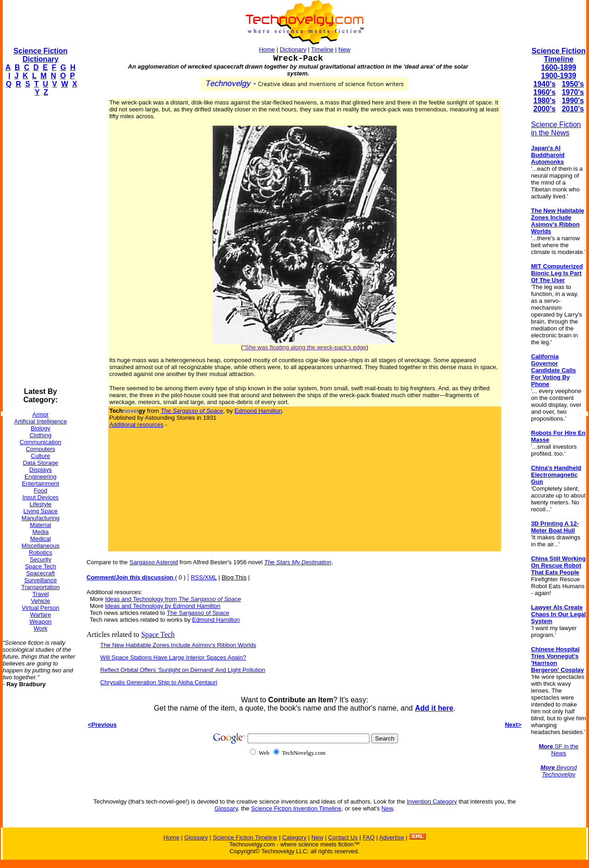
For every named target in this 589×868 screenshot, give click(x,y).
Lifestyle (40, 504)
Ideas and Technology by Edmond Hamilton (163, 606)
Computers (40, 449)
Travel (40, 594)
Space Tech (40, 566)
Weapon (40, 622)
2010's (573, 109)
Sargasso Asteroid (154, 562)
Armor (40, 414)
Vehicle (40, 601)
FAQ (369, 837)
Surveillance (41, 580)
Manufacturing (40, 518)
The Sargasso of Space (198, 613)
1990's (573, 101)
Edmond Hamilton (258, 411)
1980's (544, 101)
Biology (41, 428)
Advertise (392, 837)
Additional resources (136, 425)
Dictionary (293, 49)
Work (40, 628)
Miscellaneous (40, 546)
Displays (40, 470)
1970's (573, 92)
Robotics (41, 553)
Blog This (234, 577)
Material (40, 525)
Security (41, 559)
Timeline (322, 49)
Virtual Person (40, 608)
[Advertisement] (40, 242)
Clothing (40, 435)
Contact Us (343, 837)
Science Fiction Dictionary (40, 55)
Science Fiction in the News (556, 129)
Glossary (226, 808)
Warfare (40, 615)
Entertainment (41, 483)
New (344, 49)
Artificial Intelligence (41, 421)
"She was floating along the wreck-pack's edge (305, 347)
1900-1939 (559, 76)
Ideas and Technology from (173, 599)
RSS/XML (204, 577)
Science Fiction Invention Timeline (296, 808)
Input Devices (41, 497)
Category (294, 837)
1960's (544, 92)
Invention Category (432, 801)
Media (40, 532)
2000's (544, 109)
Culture (40, 456)
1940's (544, 84)
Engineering (40, 477)
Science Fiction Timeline (558, 55)
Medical (41, 539)
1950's (573, 84)
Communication (40, 442)
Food (40, 490)
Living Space (40, 511)
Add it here (434, 708)
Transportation (40, 587)
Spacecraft (40, 573)
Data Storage (41, 463)
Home (267, 49)
